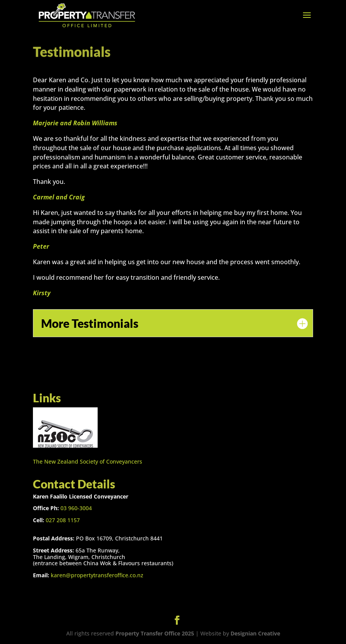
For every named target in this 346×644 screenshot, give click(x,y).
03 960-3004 (76, 508)
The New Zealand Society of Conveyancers (88, 461)
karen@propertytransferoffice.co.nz (97, 575)
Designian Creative (255, 633)
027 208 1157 (63, 520)
